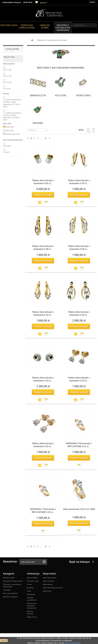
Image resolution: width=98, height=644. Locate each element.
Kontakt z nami (33, 581)
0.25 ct (7, 70)
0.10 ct (7, 89)
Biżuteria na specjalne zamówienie (32, 606)
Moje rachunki (49, 581)
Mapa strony (32, 617)
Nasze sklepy (32, 578)
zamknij (4, 641)
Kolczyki (61, 95)
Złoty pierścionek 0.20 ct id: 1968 (79, 509)
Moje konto (49, 574)
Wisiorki (38, 123)
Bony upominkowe (10, 593)
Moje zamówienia (50, 578)
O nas (29, 584)
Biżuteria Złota (9, 25)
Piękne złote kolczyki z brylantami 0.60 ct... (43, 182)
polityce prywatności (72, 643)
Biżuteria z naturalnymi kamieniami (63, 28)
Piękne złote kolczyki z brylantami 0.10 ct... (43, 313)
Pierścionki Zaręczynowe (27, 26)
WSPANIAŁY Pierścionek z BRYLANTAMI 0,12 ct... (79, 445)
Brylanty (30, 588)
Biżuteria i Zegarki (10, 597)
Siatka (88, 130)
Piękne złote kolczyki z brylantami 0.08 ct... (43, 248)
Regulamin (31, 594)
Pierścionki (83, 95)
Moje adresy (48, 584)
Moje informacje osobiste (53, 588)
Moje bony (47, 591)
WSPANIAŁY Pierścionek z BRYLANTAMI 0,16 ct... (43, 511)
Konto (92, 2)
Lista (93, 130)
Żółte (10, 127)
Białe (10, 130)
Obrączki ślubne (45, 26)
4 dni (7, 146)
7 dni (6, 152)
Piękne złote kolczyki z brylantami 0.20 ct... (79, 182)
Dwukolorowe (13, 134)
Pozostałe (7, 590)
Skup (29, 591)
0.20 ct (7, 76)
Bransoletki (38, 95)
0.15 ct (7, 82)
